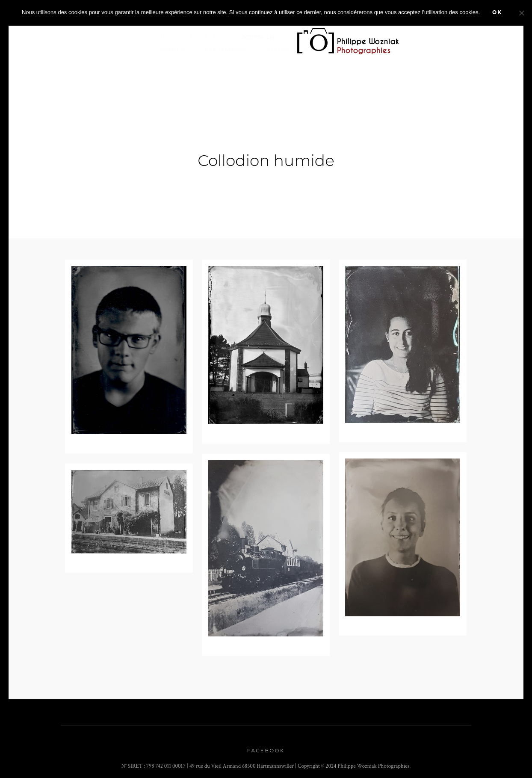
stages (278, 50)
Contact (365, 50)
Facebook (266, 747)
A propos (320, 50)
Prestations (226, 50)
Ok (497, 12)
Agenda (172, 50)
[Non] (521, 13)
